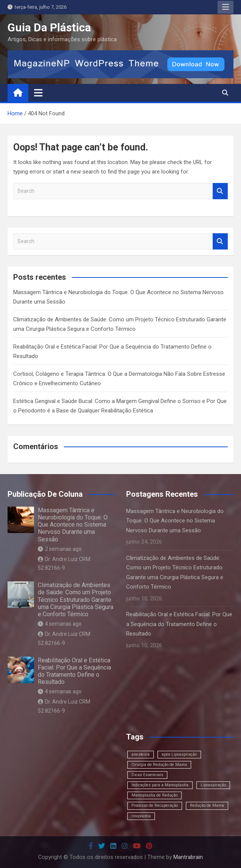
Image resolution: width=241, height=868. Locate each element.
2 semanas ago (60, 549)
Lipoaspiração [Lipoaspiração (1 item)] (213, 785)
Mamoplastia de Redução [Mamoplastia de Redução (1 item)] (154, 795)
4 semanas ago (60, 624)
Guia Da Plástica (49, 27)
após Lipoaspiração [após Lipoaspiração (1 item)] (179, 754)
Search (220, 191)
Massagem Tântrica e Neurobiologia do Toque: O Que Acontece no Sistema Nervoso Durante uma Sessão (73, 525)
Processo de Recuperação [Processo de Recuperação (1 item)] (155, 805)
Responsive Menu (226, 7)
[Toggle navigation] (38, 93)
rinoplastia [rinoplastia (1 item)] (141, 816)
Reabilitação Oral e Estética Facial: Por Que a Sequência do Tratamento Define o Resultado (74, 671)
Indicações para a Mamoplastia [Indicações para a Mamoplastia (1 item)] (160, 785)
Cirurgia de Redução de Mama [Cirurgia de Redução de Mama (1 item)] (159, 765)
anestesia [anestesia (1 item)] (141, 754)
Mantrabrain (188, 857)
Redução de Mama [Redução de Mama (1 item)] (207, 805)
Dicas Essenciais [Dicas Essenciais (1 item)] (147, 775)
